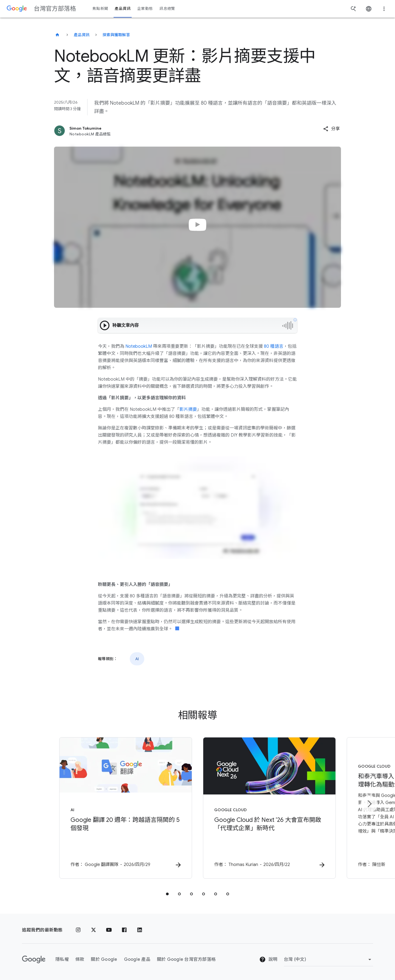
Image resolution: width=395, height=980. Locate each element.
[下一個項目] (369, 804)
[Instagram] (78, 930)
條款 (80, 959)
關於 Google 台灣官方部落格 (186, 959)
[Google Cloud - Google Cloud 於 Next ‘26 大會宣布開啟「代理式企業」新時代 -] (269, 808)
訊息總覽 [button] (167, 9)
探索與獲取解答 (116, 35)
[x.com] (94, 930)
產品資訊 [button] (122, 9)
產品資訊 (82, 35)
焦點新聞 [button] (100, 9)
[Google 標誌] (34, 959)
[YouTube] (109, 930)
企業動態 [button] (145, 9)
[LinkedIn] (140, 930)
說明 (268, 959)
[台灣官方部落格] (57, 35)
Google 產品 (137, 959)
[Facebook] (124, 930)
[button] (331, 129)
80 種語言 (274, 346)
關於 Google (104, 959)
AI (137, 659)
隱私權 (62, 959)
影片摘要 (188, 409)
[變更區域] (328, 959)
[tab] (167, 894)
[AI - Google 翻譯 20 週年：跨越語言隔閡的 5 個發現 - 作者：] (126, 808)
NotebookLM (139, 346)
